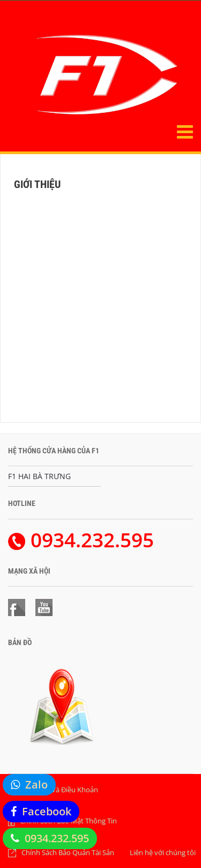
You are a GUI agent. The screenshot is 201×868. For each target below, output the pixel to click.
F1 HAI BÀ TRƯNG (39, 476)
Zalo (36, 784)
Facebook (47, 811)
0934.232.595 (57, 838)
